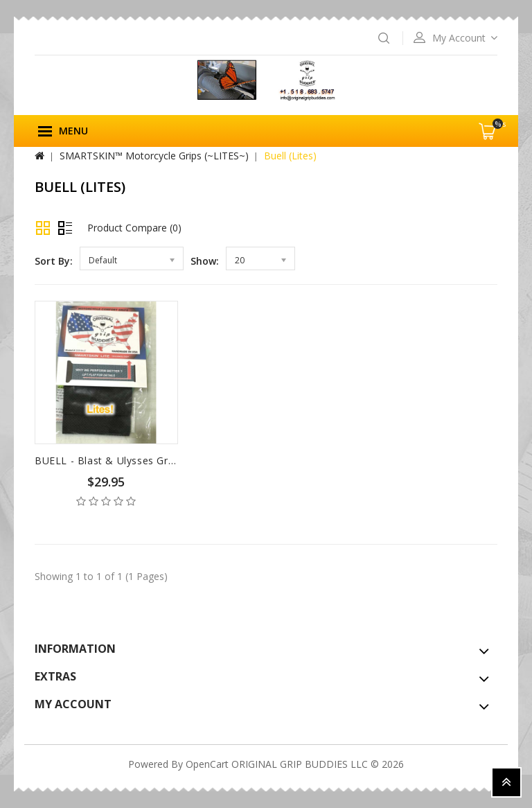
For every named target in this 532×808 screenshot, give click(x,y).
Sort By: (54, 261)
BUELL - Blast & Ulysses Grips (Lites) (125, 460)
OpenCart (207, 764)
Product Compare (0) (134, 228)
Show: (205, 261)
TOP (506, 782)
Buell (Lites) (290, 156)
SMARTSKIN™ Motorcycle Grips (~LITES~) (154, 156)
